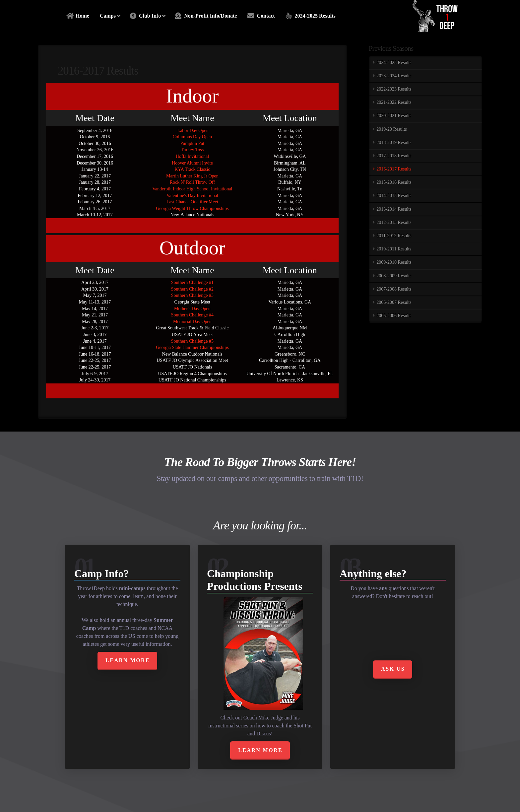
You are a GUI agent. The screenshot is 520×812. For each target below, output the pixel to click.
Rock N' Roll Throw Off (193, 182)
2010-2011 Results (394, 249)
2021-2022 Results (394, 102)
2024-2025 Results (394, 63)
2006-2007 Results (394, 302)
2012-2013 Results (394, 222)
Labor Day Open (192, 131)
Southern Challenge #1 (192, 282)
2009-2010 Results (394, 262)
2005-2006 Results (394, 316)
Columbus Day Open (192, 137)
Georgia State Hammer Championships (192, 347)
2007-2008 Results (394, 289)
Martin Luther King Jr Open (192, 176)
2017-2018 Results (394, 156)
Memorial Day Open (192, 322)
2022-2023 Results (394, 89)
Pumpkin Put (193, 143)
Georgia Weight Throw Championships (192, 208)
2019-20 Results (391, 129)
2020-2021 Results (394, 116)
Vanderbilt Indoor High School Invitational (192, 189)
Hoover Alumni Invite (192, 163)
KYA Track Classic (192, 169)
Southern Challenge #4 (192, 315)
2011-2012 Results (394, 236)
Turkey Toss (193, 150)
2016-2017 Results (394, 169)
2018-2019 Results (394, 142)
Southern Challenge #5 (192, 341)
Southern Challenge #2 (192, 289)
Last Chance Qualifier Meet (192, 202)
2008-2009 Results (394, 276)
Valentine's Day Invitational (192, 196)
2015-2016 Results (394, 182)
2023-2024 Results (394, 76)
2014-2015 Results (394, 196)
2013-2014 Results (394, 209)
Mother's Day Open (192, 309)
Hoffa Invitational (192, 156)
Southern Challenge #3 (192, 295)
